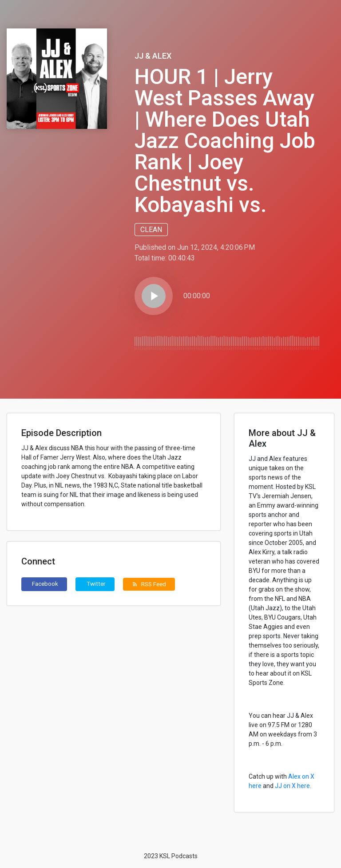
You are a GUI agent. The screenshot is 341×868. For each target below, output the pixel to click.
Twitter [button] (96, 584)
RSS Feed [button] (149, 584)
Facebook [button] (45, 584)
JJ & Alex (153, 56)
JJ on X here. (293, 786)
